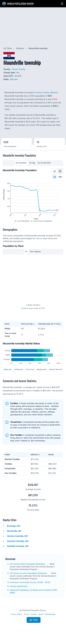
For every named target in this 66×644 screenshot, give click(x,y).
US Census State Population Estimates (28, 567)
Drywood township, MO (16, 544)
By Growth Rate (44, 163)
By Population (21, 163)
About (41, 617)
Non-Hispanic (35, 253)
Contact (34, 617)
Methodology (50, 617)
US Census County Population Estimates (28, 576)
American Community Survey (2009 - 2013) (30, 585)
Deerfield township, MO (16, 549)
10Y (60, 177)
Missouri (20, 48)
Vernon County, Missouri (47, 92)
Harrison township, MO (15, 539)
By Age (32, 163)
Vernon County (19, 69)
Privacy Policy (16, 617)
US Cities (8, 48)
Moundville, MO (12, 534)
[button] (62, 4)
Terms (26, 617)
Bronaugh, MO (12, 529)
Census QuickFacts (19, 589)
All (55, 177)
